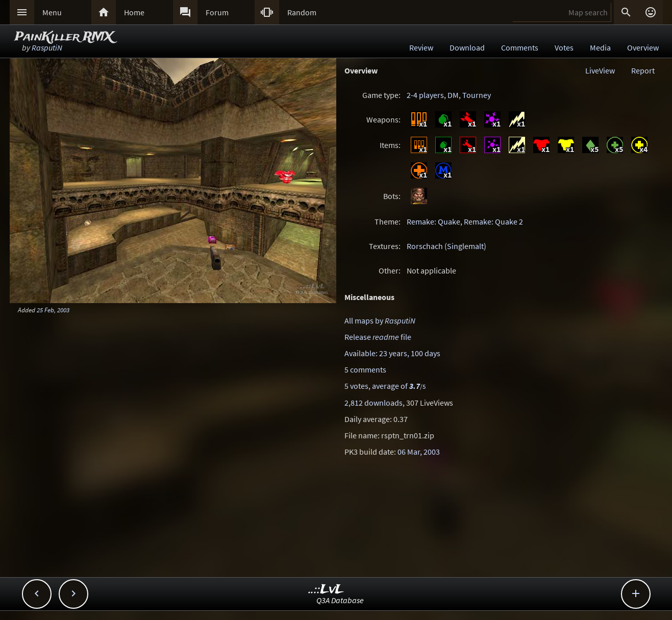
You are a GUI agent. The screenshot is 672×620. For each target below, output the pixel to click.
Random (302, 12)
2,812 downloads (374, 403)
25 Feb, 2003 (53, 310)
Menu (52, 12)
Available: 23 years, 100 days (392, 353)
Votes (564, 47)
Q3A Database (340, 600)
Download (467, 47)
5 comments (365, 369)
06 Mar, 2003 (419, 452)
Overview (643, 47)
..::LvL (326, 590)
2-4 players (425, 95)
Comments (520, 47)
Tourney (477, 95)
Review (421, 47)
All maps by (380, 320)
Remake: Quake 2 (493, 221)
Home (134, 12)
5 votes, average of (385, 386)
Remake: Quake (433, 221)
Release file (378, 337)
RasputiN (47, 47)
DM (453, 95)
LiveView (600, 70)
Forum (217, 12)
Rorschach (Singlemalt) (446, 246)
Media (600, 47)
